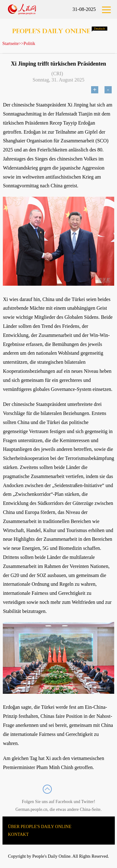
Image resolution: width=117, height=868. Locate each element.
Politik (29, 44)
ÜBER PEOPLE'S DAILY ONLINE (40, 827)
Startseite (11, 44)
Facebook (64, 802)
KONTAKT (19, 834)
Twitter (87, 802)
